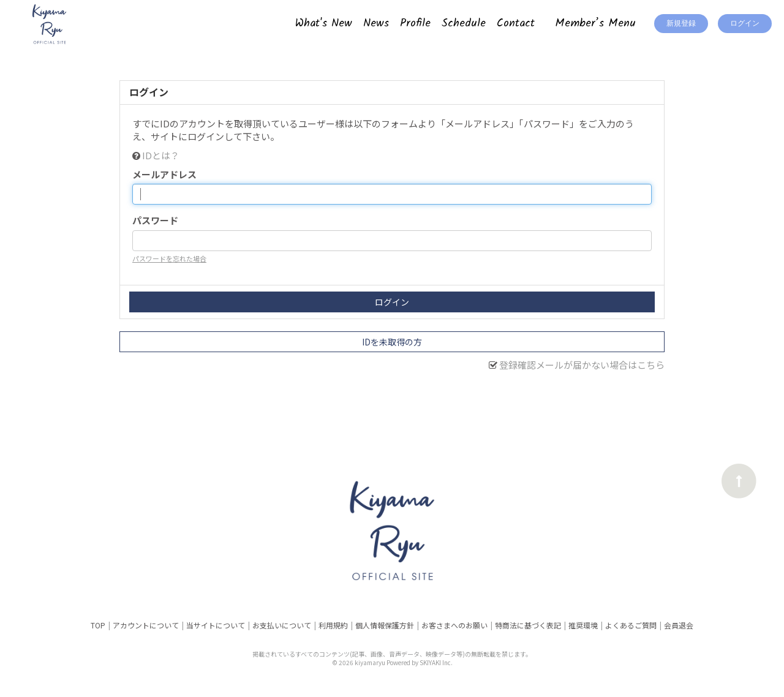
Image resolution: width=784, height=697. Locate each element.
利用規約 (333, 625)
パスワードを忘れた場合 (169, 258)
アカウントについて (146, 625)
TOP (98, 625)
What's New (324, 24)
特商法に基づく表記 (528, 625)
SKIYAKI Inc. (436, 662)
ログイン (745, 24)
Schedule (464, 24)
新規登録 (681, 24)
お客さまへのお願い (454, 625)
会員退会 (679, 625)
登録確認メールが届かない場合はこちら (582, 365)
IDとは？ (161, 155)
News (376, 24)
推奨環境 (583, 625)
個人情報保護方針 (385, 625)
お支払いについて (282, 625)
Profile (415, 24)
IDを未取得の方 (392, 342)
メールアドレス (164, 174)
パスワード (155, 220)
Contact (516, 24)
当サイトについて (216, 625)
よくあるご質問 (631, 625)
